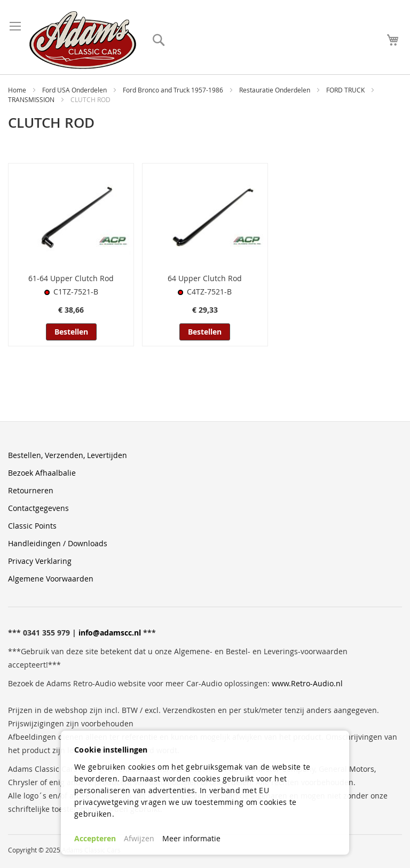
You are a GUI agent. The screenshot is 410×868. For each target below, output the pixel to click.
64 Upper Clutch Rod (205, 278)
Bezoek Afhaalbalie (42, 473)
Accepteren (95, 838)
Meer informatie (191, 838)
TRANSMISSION (32, 99)
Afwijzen (139, 838)
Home (18, 90)
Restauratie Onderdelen (275, 90)
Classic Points (32, 526)
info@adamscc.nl (110, 633)
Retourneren (31, 490)
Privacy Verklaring (40, 561)
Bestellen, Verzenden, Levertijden (68, 455)
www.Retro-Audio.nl (307, 683)
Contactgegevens (38, 508)
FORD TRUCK (346, 90)
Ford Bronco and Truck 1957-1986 (174, 90)
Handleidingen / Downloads (58, 543)
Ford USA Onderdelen (75, 90)
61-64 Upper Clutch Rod (71, 278)
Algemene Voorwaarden (51, 579)
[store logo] (83, 40)
